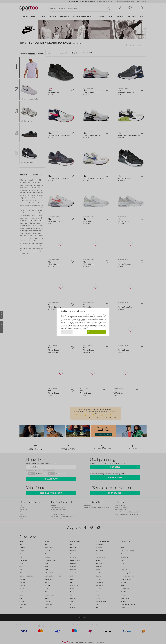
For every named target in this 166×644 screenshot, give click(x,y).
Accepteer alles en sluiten (96, 332)
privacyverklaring (78, 328)
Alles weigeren (67, 332)
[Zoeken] (109, 9)
